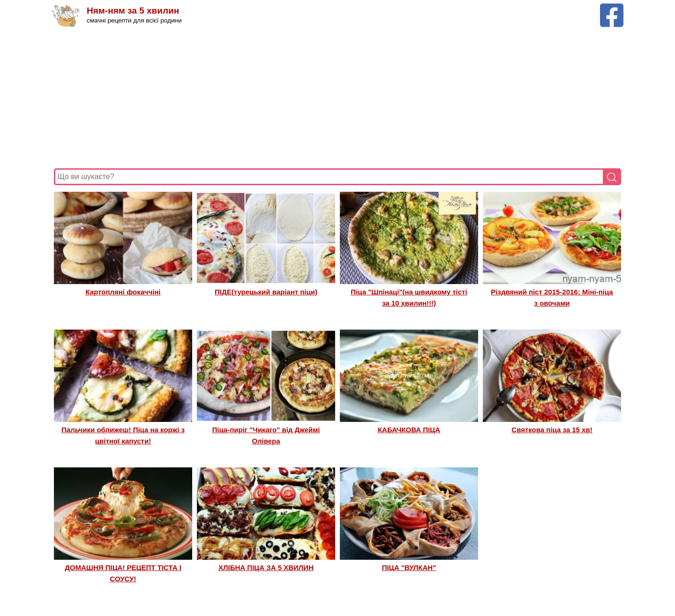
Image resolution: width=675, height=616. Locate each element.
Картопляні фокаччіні (123, 292)
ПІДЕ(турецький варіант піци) (266, 292)
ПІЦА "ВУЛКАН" (409, 567)
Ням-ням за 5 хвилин (133, 11)
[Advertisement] (335, 98)
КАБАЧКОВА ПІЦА (409, 430)
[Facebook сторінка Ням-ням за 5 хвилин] (612, 8)
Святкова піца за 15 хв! (552, 430)
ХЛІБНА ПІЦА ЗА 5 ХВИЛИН (266, 567)
